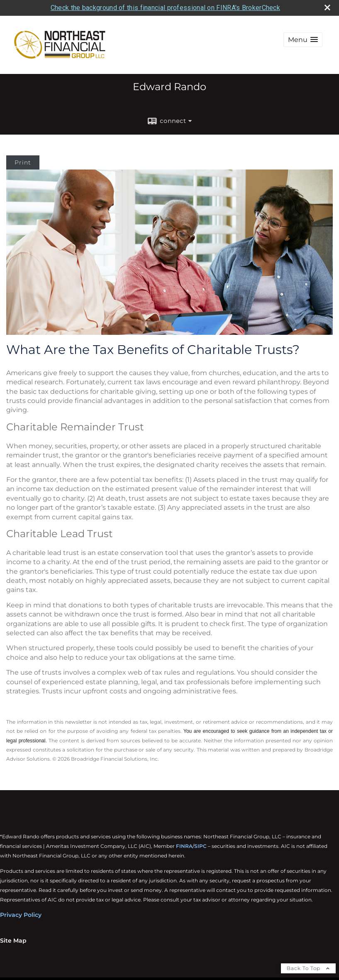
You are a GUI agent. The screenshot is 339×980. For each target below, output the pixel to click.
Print (23, 162)
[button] (303, 40)
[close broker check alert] (327, 7)
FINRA (184, 846)
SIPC (200, 846)
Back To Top (308, 968)
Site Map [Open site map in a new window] (13, 940)
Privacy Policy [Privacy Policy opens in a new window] (21, 914)
